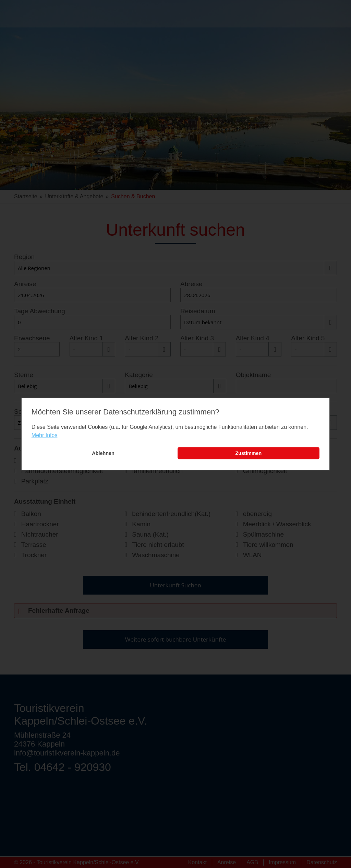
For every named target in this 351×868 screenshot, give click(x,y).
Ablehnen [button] (103, 453)
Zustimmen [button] (249, 453)
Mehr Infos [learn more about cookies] (45, 435)
